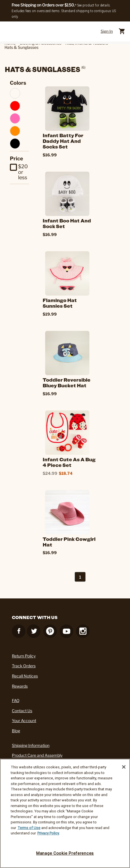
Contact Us (22, 711)
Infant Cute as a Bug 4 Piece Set (69, 462)
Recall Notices (25, 676)
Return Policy (24, 656)
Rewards (20, 686)
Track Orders (24, 666)
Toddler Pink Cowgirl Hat (69, 542)
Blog (16, 731)
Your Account (24, 721)
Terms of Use (29, 828)
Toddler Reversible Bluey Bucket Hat (67, 382)
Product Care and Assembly (37, 755)
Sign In (107, 31)
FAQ (16, 700)
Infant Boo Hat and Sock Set (67, 223)
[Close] (124, 767)
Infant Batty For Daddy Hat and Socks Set (63, 141)
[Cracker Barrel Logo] (63, 31)
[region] (65, 813)
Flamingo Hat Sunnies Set (60, 303)
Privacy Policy (48, 833)
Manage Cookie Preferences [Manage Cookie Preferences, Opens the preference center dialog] (65, 853)
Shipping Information (31, 745)
